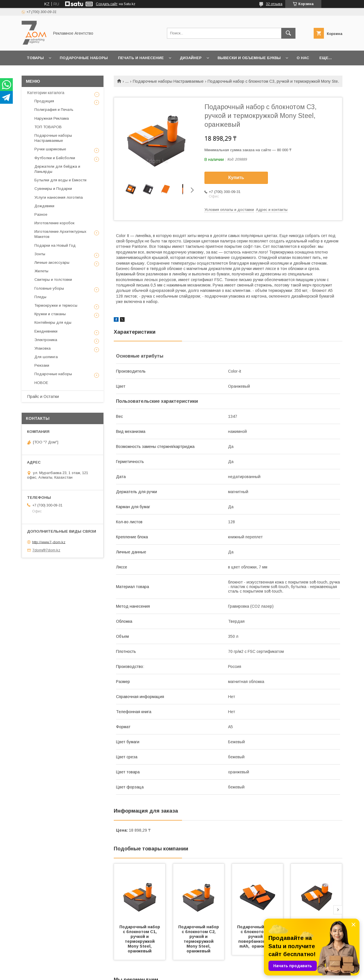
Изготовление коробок (54, 223)
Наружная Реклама (52, 118)
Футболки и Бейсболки (55, 158)
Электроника (46, 340)
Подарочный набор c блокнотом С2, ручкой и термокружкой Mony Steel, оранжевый (199, 939)
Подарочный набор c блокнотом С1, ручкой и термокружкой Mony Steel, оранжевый (140, 939)
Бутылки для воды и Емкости (60, 180)
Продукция (44, 101)
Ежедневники (46, 331)
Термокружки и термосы (56, 305)
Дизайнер (191, 58)
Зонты (40, 254)
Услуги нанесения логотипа (59, 197)
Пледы (40, 297)
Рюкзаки (42, 365)
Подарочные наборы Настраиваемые (168, 81)
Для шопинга (46, 357)
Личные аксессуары (52, 262)
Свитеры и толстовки (53, 280)
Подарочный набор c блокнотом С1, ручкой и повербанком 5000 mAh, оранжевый (258, 937)
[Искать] (288, 33)
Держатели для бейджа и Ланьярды (57, 169)
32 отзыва (274, 4)
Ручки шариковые (50, 149)
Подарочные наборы (84, 58)
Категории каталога (46, 93)
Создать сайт (107, 4)
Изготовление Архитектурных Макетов (60, 234)
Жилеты (41, 271)
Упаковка (43, 348)
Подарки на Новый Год (55, 245)
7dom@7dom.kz (46, 550)
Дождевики (44, 206)
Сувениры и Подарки (53, 189)
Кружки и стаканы (50, 314)
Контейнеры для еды (53, 322)
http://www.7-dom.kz (49, 542)
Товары (35, 58)
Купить (236, 177)
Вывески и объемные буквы (249, 58)
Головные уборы (49, 288)
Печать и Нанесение (141, 58)
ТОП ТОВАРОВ (48, 127)
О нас (303, 58)
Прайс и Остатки (43, 396)
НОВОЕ (41, 383)
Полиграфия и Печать (54, 110)
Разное (41, 214)
